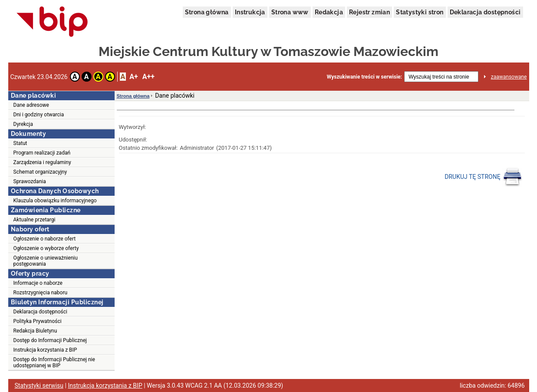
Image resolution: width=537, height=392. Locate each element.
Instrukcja (250, 12)
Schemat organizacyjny (40, 172)
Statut (20, 143)
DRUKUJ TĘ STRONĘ (483, 177)
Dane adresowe (31, 105)
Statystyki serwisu (39, 385)
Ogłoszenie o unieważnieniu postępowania (46, 261)
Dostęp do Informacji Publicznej (50, 340)
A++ (148, 77)
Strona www (290, 12)
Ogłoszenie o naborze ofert (45, 239)
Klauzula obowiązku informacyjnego (55, 201)
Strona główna (207, 12)
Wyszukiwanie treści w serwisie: (364, 77)
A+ (133, 77)
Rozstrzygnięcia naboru (41, 293)
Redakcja (329, 12)
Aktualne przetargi (35, 220)
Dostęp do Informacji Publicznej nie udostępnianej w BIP (54, 362)
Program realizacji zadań (42, 153)
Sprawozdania (30, 181)
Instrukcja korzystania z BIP (45, 350)
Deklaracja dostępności (485, 12)
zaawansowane (509, 77)
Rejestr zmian (369, 12)
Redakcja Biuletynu (35, 331)
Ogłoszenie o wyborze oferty (46, 248)
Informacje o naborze (38, 283)
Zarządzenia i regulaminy (42, 162)
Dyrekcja (23, 124)
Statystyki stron (420, 12)
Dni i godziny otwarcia (39, 115)
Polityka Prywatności (38, 321)
